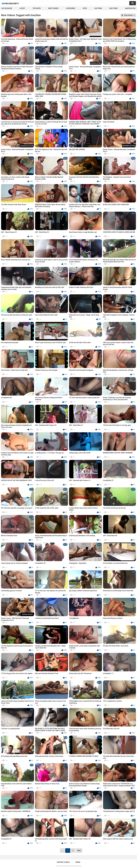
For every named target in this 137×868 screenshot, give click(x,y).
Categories (71, 8)
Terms (78, 862)
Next (79, 850)
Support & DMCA (63, 862)
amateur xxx (130, 8)
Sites (85, 8)
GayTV (10, 3)
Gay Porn (98, 8)
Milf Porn (114, 8)
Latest (22, 8)
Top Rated (37, 8)
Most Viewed (53, 8)
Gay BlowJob (7, 8)
